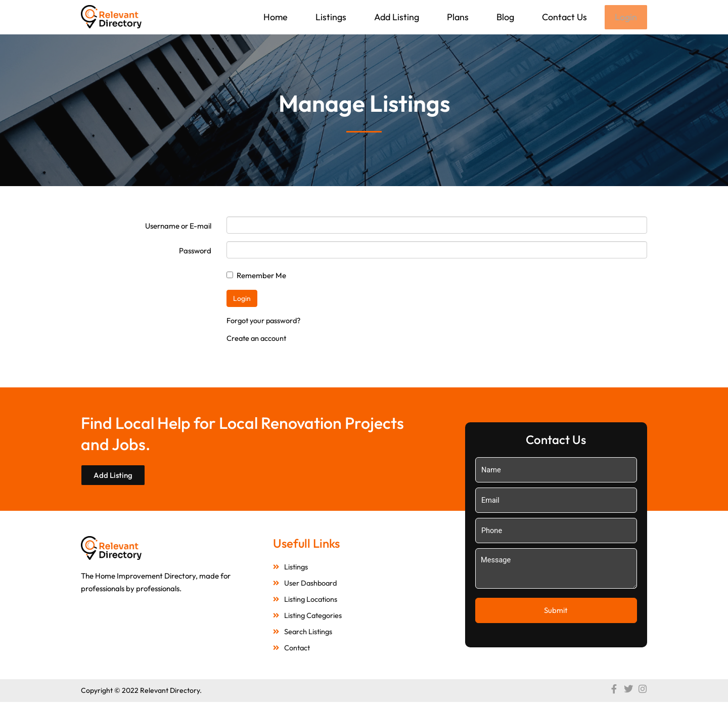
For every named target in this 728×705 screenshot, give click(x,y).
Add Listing (396, 17)
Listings (330, 17)
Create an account (258, 339)
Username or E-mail (178, 227)
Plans (457, 17)
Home (275, 17)
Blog (504, 17)
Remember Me (256, 276)
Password (195, 252)
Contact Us (563, 17)
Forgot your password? (265, 321)
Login (625, 17)
